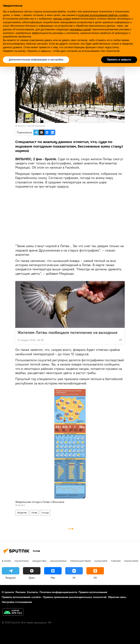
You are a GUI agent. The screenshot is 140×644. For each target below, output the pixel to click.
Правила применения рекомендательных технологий (75, 597)
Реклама (21, 592)
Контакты (33, 592)
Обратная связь (117, 597)
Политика (22, 561)
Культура (101, 561)
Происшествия (80, 561)
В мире (6, 561)
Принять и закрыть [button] (119, 60)
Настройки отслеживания (17, 602)
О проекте (8, 592)
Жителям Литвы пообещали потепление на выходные (67, 332)
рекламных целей (80, 29)
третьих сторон (62, 19)
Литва (34, 513)
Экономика (58, 561)
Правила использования (93, 592)
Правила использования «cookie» (22, 597)
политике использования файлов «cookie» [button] (103, 15)
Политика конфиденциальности (58, 592)
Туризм (116, 561)
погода (45, 513)
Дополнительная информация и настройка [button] (36, 60)
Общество (22, 513)
